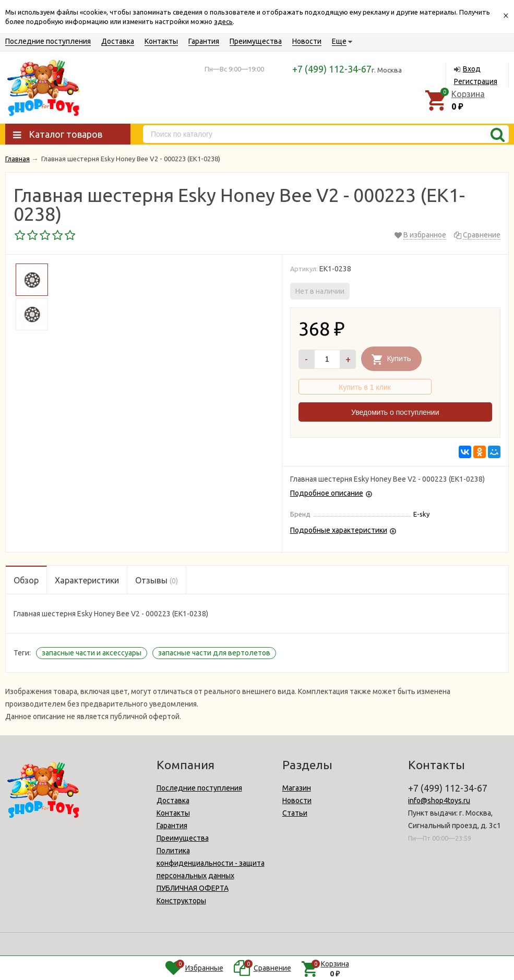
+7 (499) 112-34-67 (332, 69)
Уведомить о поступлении (395, 412)
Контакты (161, 41)
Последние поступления (48, 41)
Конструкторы (181, 901)
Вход (472, 69)
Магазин (297, 788)
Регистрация (476, 81)
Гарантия (204, 41)
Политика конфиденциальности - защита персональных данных (211, 863)
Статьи (295, 813)
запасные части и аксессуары (92, 653)
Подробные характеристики (339, 530)
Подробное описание (327, 493)
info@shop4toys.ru (439, 800)
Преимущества (256, 41)
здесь (223, 21)
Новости (307, 41)
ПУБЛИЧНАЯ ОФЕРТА (193, 888)
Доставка (118, 41)
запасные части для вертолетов (214, 653)
